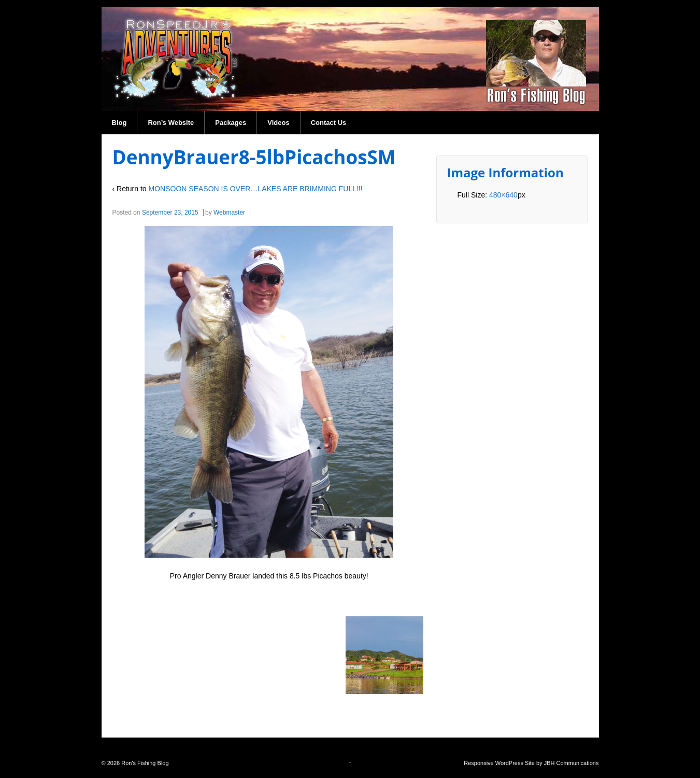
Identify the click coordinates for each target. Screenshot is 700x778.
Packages (231, 123)
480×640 (503, 195)
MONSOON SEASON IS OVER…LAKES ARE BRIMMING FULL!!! (256, 189)
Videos (278, 123)
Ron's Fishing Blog (144, 763)
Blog (119, 123)
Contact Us (329, 123)
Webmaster (229, 213)
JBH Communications (572, 763)
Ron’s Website (171, 123)
